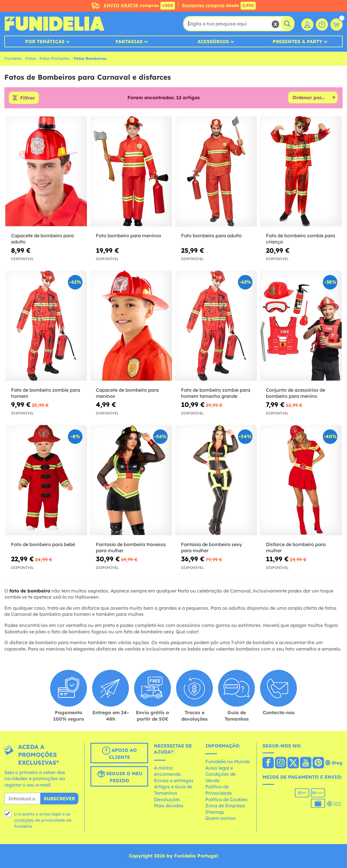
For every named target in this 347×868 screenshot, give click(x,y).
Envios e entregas (174, 780)
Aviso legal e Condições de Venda (220, 774)
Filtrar (28, 98)
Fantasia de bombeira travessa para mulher (131, 547)
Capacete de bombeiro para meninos (127, 393)
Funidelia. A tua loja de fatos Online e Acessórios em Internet (54, 24)
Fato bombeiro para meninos (129, 236)
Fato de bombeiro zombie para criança (300, 239)
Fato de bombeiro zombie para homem (46, 393)
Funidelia (13, 58)
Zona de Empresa (225, 806)
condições (24, 820)
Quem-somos (220, 818)
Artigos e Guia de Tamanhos (173, 790)
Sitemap (215, 812)
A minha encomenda (167, 771)
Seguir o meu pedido (119, 777)
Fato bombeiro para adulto (211, 236)
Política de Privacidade (219, 790)
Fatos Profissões (55, 58)
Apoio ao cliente (119, 753)
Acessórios (213, 41)
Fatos (31, 58)
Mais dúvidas (169, 806)
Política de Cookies (226, 799)
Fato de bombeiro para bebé (43, 544)
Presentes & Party (297, 41)
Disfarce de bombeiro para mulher (296, 547)
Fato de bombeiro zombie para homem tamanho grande (216, 393)
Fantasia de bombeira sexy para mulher (211, 547)
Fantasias (129, 41)
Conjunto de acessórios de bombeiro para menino (296, 393)
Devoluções (167, 799)
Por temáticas (45, 41)
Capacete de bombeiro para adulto (42, 239)
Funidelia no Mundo (228, 761)
